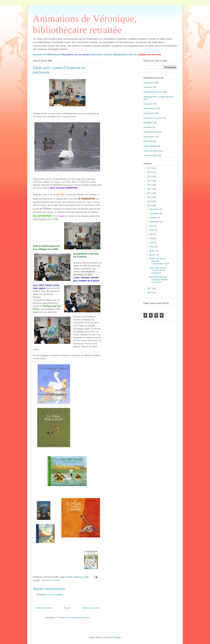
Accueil (67, 608)
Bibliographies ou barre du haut (158, 97)
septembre (155, 222)
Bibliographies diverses (125, 55)
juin (151, 234)
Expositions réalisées (102, 55)
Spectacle (148, 141)
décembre (154, 209)
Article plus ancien (91, 608)
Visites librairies (151, 151)
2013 (150, 185)
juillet (152, 230)
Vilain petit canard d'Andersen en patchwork (157, 270)
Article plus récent (44, 608)
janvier (153, 255)
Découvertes (150, 108)
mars (152, 247)
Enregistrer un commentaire (50, 594)
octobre (153, 217)
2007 (150, 288)
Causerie (148, 104)
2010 (150, 197)
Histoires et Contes (51, 580)
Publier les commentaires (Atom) (74, 618)
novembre (154, 213)
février (153, 251)
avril (152, 242)
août (152, 226)
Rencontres (149, 137)
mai (152, 238)
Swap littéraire (150, 146)
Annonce (148, 87)
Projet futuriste (150, 132)
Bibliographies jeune (153, 92)
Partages (148, 123)
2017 (150, 168)
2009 (150, 201)
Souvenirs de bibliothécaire (47, 55)
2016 (150, 172)
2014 (150, 181)
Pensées (148, 127)
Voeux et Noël (150, 155)
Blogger (117, 638)
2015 (150, 176)
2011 (150, 193)
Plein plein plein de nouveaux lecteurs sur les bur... (159, 280)
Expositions (149, 113)
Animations (149, 83)
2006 (150, 293)
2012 (150, 189)
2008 (150, 206)
